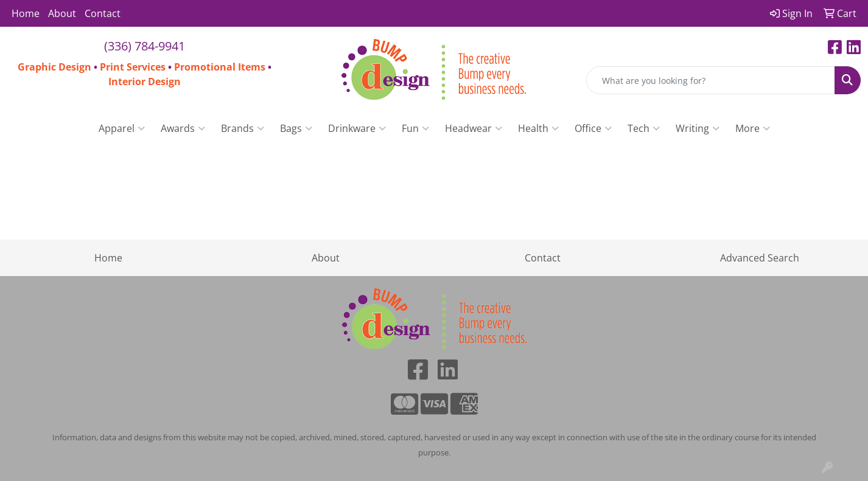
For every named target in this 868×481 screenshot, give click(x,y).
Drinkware (357, 128)
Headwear (474, 128)
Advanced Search (760, 258)
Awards (183, 128)
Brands (243, 128)
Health (538, 128)
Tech (644, 128)
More (753, 128)
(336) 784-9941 (145, 46)
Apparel (122, 128)
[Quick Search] (711, 80)
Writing (698, 128)
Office (593, 128)
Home (26, 13)
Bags (296, 128)
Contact (103, 13)
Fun (415, 128)
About (62, 13)
